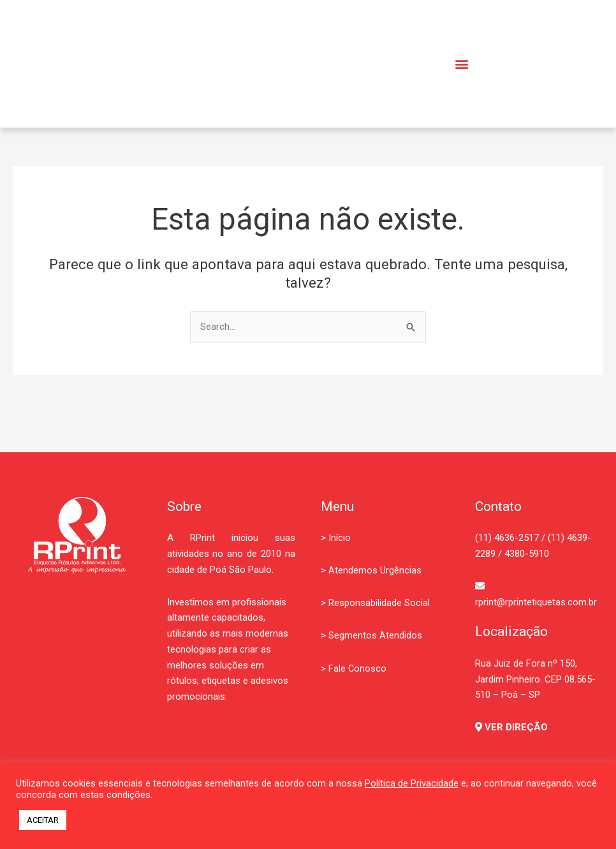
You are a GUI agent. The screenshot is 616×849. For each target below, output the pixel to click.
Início (340, 538)
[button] (462, 64)
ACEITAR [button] (43, 820)
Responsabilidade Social (379, 603)
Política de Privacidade (412, 783)
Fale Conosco (358, 668)
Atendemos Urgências (375, 571)
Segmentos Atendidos (375, 636)
